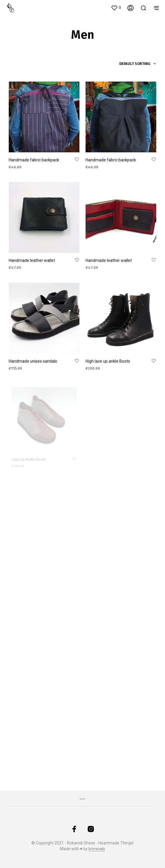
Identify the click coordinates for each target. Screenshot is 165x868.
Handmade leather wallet (32, 261)
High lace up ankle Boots (109, 359)
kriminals (97, 849)
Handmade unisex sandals (33, 361)
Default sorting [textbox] (135, 64)
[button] (116, 8)
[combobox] (127, 64)
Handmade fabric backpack (34, 160)
